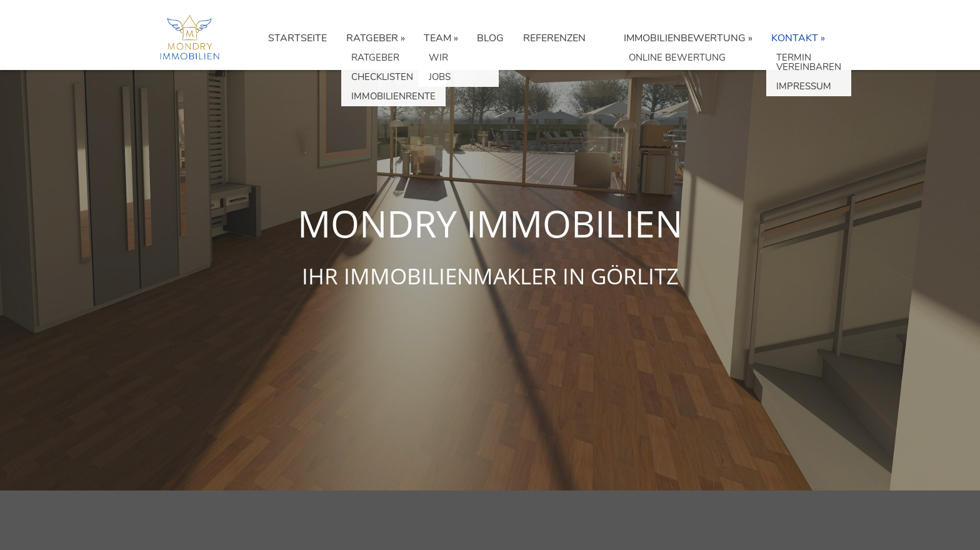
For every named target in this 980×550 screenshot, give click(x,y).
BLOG (490, 38)
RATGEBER (372, 38)
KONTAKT (795, 38)
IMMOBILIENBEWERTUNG (685, 38)
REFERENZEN (554, 38)
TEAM (437, 38)
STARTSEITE (297, 38)
